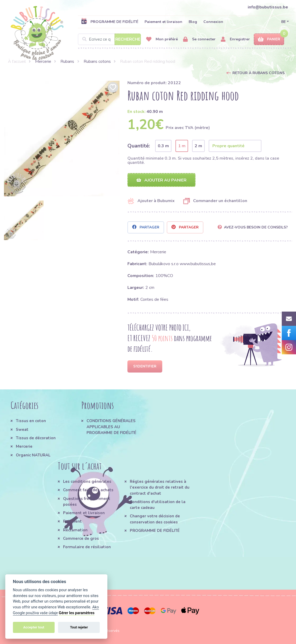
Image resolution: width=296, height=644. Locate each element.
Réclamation (75, 530)
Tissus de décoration (36, 438)
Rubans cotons (97, 61)
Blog (193, 22)
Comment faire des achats (88, 490)
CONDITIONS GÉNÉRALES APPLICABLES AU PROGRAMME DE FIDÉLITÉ (111, 427)
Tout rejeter (79, 627)
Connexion (213, 22)
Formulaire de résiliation (87, 547)
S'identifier (145, 367)
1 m (182, 146)
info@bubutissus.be (268, 7)
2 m (198, 146)
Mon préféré (162, 39)
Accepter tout (34, 627)
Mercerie (43, 61)
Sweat (22, 430)
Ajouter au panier (161, 180)
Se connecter (199, 39)
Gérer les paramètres (77, 613)
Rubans (67, 61)
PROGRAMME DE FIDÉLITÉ (110, 22)
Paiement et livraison (163, 22)
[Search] (109, 39)
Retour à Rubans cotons (259, 73)
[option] (62, 139)
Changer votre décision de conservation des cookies (155, 519)
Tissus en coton (31, 421)
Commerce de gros (81, 539)
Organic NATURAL (33, 455)
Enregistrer (235, 39)
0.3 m (163, 146)
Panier (269, 39)
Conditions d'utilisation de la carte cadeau (158, 505)
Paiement (72, 522)
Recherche (128, 39)
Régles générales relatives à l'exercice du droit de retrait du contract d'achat (160, 488)
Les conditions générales (87, 482)
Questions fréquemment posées (87, 502)
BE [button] (283, 22)
